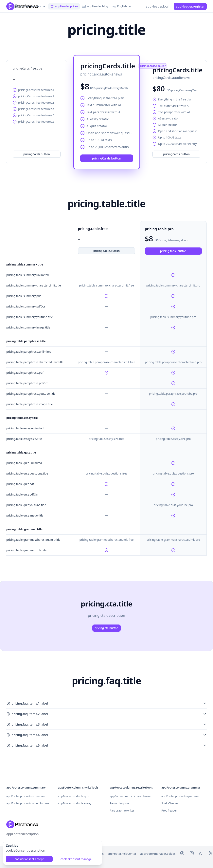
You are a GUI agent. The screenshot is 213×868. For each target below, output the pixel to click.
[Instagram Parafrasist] (192, 854)
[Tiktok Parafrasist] (201, 854)
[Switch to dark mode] (139, 6)
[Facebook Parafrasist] (182, 854)
